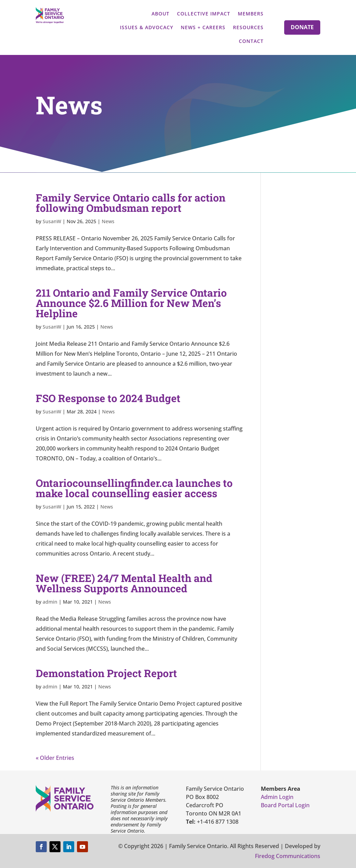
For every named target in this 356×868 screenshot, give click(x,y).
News (108, 221)
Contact (251, 41)
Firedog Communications (288, 856)
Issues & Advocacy (147, 27)
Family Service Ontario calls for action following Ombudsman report (131, 203)
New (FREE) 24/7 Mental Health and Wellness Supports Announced (124, 583)
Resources (248, 27)
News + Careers (203, 27)
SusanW (52, 221)
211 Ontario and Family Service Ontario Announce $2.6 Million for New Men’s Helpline (131, 303)
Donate (302, 27)
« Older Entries (55, 758)
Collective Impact (204, 14)
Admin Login (277, 797)
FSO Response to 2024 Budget (108, 398)
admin (50, 602)
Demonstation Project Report (106, 673)
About (160, 14)
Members (251, 14)
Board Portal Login (285, 805)
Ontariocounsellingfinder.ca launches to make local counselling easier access (134, 488)
